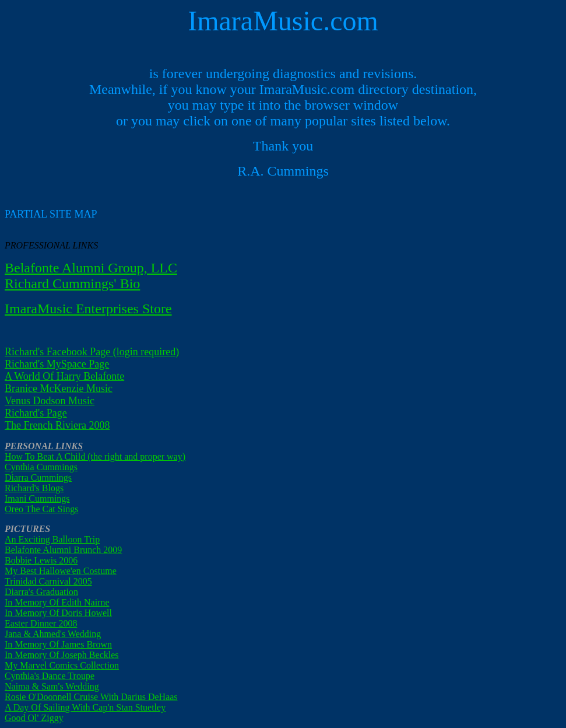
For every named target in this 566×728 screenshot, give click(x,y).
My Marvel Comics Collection (62, 665)
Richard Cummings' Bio (72, 283)
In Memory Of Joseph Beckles (62, 655)
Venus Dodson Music (50, 401)
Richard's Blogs (34, 488)
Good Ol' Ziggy (34, 718)
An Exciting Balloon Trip (52, 539)
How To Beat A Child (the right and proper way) (95, 456)
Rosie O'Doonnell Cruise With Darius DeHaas (91, 697)
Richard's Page (36, 413)
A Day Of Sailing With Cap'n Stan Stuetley (85, 707)
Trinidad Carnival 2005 (48, 581)
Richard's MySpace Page (57, 364)
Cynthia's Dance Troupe (50, 676)
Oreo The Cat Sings (41, 509)
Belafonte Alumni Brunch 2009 (63, 550)
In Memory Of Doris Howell (58, 613)
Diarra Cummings (38, 477)
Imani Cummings (37, 498)
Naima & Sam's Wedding (52, 686)
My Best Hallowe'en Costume (61, 571)
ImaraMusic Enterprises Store (88, 309)
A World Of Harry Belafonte (64, 376)
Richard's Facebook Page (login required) (92, 352)
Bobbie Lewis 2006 (41, 560)
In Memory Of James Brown (58, 644)
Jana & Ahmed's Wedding (53, 634)
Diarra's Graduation (41, 592)
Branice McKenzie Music (59, 388)
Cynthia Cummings (41, 467)
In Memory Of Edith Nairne (57, 602)
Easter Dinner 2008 (41, 623)
